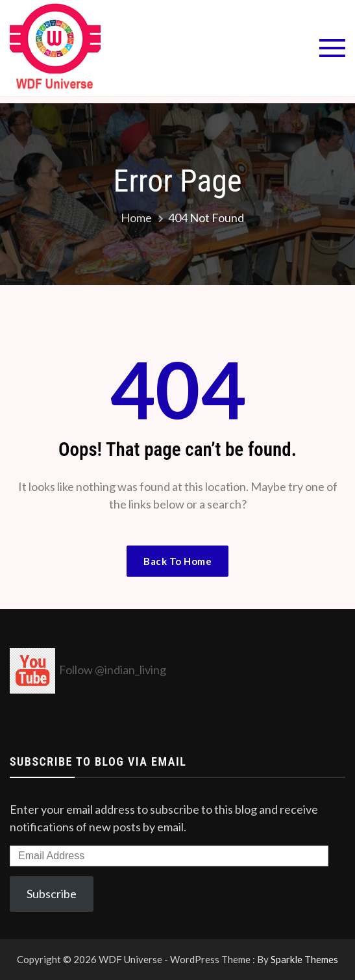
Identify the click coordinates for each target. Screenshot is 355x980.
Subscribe (52, 894)
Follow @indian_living (113, 670)
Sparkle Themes (304, 959)
